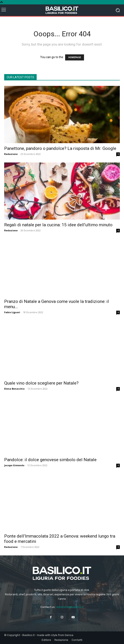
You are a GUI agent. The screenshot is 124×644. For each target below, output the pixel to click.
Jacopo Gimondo (14, 465)
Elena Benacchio (14, 389)
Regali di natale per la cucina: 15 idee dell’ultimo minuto (58, 225)
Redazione (11, 154)
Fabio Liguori (12, 312)
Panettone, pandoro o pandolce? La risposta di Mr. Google (60, 148)
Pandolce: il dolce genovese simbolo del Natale (50, 460)
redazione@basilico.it (70, 607)
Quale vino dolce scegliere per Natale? (41, 383)
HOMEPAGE (75, 57)
